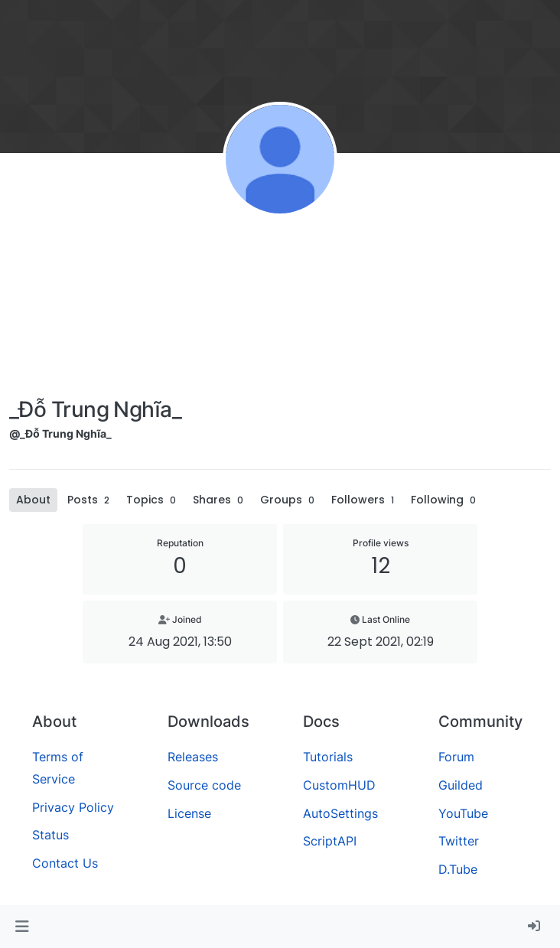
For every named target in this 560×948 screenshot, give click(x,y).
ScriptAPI (330, 841)
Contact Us (65, 863)
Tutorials (328, 757)
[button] (22, 927)
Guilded (461, 785)
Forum (456, 757)
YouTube (463, 813)
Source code (204, 785)
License (189, 813)
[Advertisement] (95, 310)
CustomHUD (339, 785)
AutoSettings (340, 813)
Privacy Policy (73, 807)
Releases (193, 757)
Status (50, 835)
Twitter (459, 841)
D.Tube (458, 869)
